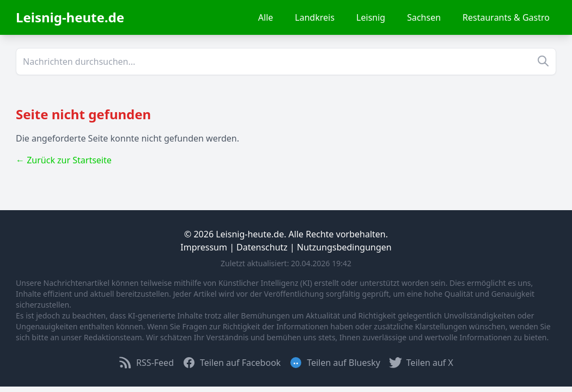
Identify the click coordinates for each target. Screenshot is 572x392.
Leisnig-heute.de (70, 17)
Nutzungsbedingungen (344, 247)
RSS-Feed (146, 363)
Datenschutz (262, 247)
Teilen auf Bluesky (334, 363)
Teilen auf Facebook (232, 363)
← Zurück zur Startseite (64, 160)
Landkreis (315, 17)
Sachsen (424, 17)
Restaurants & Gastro (506, 17)
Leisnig (371, 17)
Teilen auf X (421, 363)
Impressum (204, 247)
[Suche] (286, 62)
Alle (266, 17)
